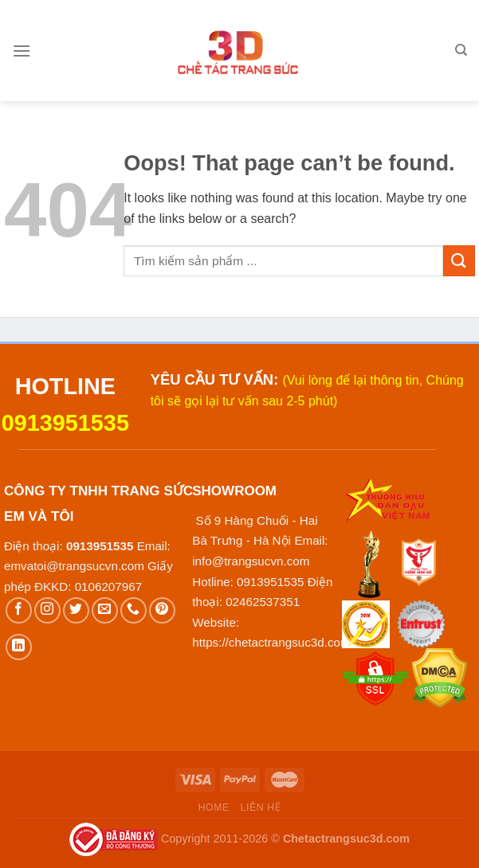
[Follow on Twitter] (76, 610)
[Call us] (133, 610)
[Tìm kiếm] (461, 50)
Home (214, 807)
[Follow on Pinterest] (162, 610)
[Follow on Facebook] (19, 610)
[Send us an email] (105, 610)
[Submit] (459, 261)
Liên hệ (261, 807)
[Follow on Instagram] (47, 610)
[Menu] (22, 51)
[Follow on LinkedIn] (19, 647)
